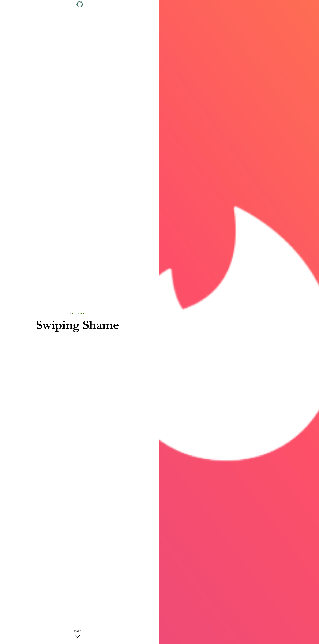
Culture (77, 314)
